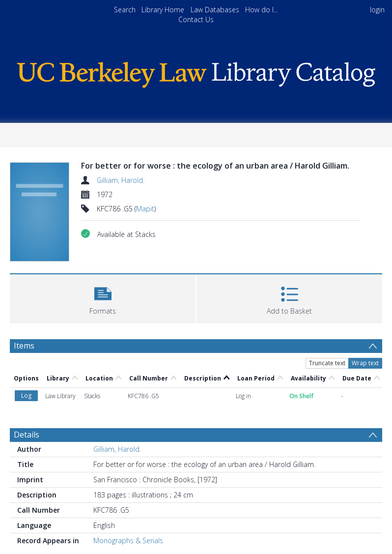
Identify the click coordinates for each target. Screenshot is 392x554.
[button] (103, 298)
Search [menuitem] (125, 10)
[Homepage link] (196, 73)
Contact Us (196, 19)
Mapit (145, 209)
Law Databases (215, 10)
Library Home (163, 10)
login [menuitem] (377, 10)
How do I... (262, 10)
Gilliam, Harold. (121, 180)
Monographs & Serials (128, 540)
